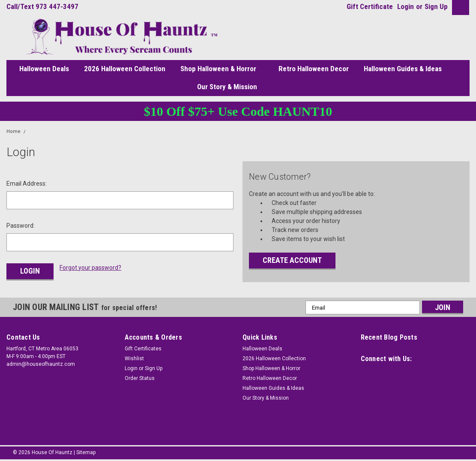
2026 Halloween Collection (125, 69)
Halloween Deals (44, 69)
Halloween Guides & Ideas (403, 69)
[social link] (367, 375)
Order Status (140, 378)
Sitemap (86, 452)
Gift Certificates (143, 349)
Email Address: (27, 184)
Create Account (292, 260)
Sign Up (436, 6)
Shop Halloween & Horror (222, 69)
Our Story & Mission (231, 87)
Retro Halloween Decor (314, 69)
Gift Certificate (370, 6)
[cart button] (459, 8)
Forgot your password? (90, 268)
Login (406, 6)
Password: (21, 226)
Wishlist (134, 359)
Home (13, 131)
